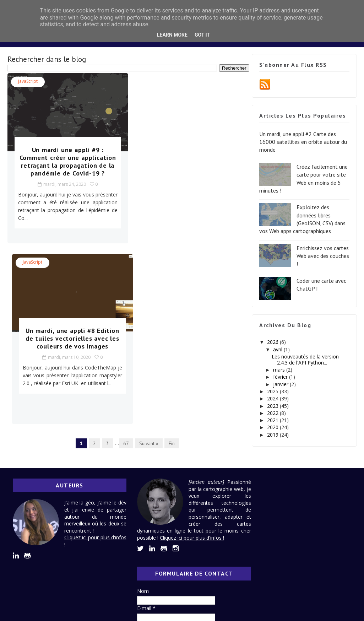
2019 (273, 435)
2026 (273, 342)
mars (280, 370)
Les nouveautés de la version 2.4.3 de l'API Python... (305, 360)
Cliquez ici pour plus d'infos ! (194, 544)
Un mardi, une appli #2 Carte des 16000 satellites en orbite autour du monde (303, 142)
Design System (167, 56)
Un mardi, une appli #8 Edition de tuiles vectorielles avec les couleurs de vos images (188, 161)
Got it (202, 35)
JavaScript (28, 81)
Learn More (172, 35)
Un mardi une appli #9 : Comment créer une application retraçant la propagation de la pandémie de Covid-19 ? (64, 165)
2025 (273, 391)
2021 (273, 420)
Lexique (208, 56)
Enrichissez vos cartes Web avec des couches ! (323, 256)
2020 (273, 427)
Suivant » (147, 263)
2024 (273, 398)
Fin (170, 263)
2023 (273, 406)
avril (278, 349)
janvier (281, 384)
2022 (273, 413)
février (281, 377)
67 (124, 263)
